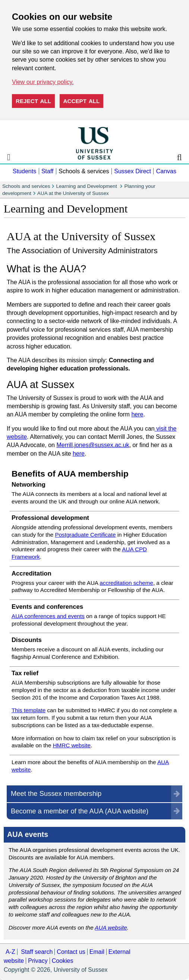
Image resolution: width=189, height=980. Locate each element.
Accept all (82, 101)
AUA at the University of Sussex (73, 193)
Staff (48, 171)
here (137, 414)
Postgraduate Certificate (86, 535)
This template (29, 710)
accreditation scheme (126, 583)
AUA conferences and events (48, 616)
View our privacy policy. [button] (43, 82)
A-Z (10, 952)
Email (97, 952)
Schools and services (26, 186)
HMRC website (72, 745)
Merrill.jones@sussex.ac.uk (93, 445)
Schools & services (84, 171)
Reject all (33, 101)
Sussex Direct (133, 171)
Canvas (166, 171)
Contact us (71, 952)
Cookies (63, 961)
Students (24, 171)
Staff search (37, 952)
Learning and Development (87, 186)
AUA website (111, 928)
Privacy (38, 961)
